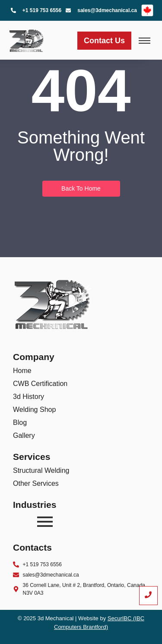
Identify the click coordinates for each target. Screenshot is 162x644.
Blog (20, 422)
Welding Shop (34, 410)
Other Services (36, 483)
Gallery (24, 435)
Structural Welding (41, 470)
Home (22, 371)
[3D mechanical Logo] (26, 39)
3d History (29, 397)
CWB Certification (40, 384)
